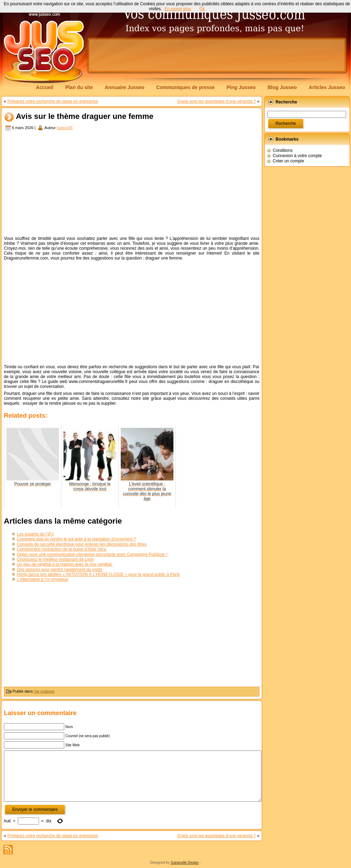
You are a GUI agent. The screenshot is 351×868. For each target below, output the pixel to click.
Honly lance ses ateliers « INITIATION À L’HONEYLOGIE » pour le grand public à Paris (98, 574)
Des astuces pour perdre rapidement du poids (59, 570)
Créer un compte (288, 161)
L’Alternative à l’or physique (42, 579)
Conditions (283, 150)
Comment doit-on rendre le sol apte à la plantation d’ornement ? (77, 539)
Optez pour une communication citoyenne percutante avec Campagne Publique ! (92, 554)
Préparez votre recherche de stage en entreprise (53, 101)
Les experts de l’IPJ (35, 534)
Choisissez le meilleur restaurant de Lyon (55, 559)
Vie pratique (44, 691)
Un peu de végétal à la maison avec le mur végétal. (65, 564)
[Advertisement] (132, 184)
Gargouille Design (185, 863)
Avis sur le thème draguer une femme (85, 117)
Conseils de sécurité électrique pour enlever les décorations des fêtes (82, 544)
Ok (202, 9)
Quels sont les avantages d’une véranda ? (217, 101)
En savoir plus (178, 9)
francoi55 (65, 128)
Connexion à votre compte (297, 156)
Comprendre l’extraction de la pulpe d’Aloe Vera (61, 549)
